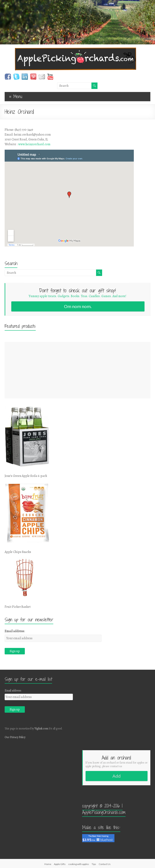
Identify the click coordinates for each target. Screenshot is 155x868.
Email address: (15, 631)
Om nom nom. (78, 306)
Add (117, 776)
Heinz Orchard (19, 112)
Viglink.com (41, 729)
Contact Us (105, 864)
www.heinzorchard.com (34, 144)
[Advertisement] (77, 370)
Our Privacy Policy (15, 737)
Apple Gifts (60, 864)
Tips (94, 864)
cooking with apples (79, 864)
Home (48, 864)
